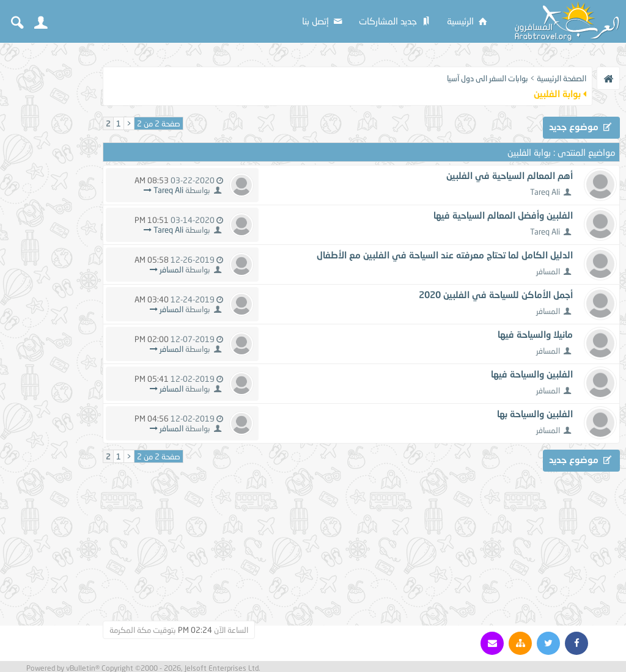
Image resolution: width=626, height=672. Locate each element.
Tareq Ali (545, 192)
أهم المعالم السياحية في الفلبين (510, 175)
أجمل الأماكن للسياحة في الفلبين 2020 (496, 294)
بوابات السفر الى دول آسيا (488, 78)
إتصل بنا (323, 21)
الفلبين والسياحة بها (535, 414)
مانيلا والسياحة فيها (535, 334)
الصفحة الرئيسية (562, 78)
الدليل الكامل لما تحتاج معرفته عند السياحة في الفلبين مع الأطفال (445, 255)
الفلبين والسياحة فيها (532, 374)
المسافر (548, 271)
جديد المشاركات (396, 21)
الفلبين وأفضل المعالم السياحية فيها (503, 215)
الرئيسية (468, 21)
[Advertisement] (49, 233)
